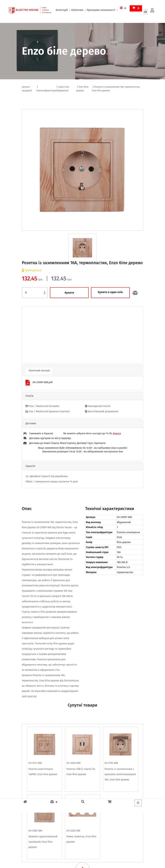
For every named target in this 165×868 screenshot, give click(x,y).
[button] (31, 335)
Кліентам (77, 11)
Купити (69, 293)
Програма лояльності (101, 11)
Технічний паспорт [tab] (39, 371)
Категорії (62, 11)
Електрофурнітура (46, 91)
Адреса (117, 433)
